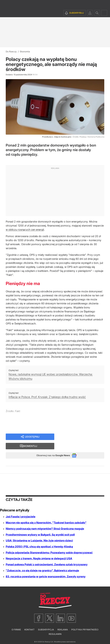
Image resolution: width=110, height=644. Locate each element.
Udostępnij (32, 437)
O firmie (16, 622)
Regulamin (55, 626)
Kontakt (29, 622)
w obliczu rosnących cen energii (25, 230)
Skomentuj (83, 437)
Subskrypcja (46, 622)
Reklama (63, 622)
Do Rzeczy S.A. (48, 634)
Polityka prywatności (85, 622)
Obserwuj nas (50, 447)
